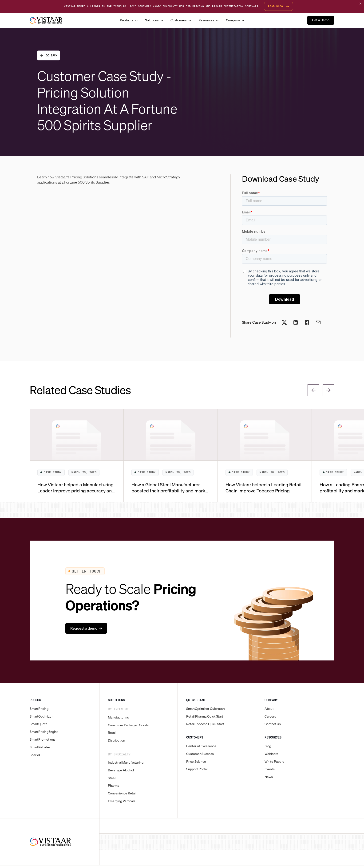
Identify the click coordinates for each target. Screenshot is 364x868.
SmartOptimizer (41, 717)
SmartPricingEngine (44, 732)
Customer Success (200, 754)
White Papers (274, 762)
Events (270, 769)
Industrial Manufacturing (126, 763)
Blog (268, 746)
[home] (46, 20)
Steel (112, 778)
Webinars (271, 754)
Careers (270, 717)
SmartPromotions (43, 740)
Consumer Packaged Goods (128, 725)
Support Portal (197, 769)
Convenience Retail (122, 793)
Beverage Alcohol (121, 770)
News (269, 777)
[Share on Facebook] (307, 324)
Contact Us (273, 724)
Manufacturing (119, 717)
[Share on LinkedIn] (296, 324)
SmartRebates (40, 747)
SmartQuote (39, 724)
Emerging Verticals (122, 801)
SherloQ (36, 755)
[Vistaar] (50, 842)
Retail (112, 733)
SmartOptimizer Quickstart (206, 709)
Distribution (117, 740)
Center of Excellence (201, 746)
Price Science (196, 762)
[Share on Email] (318, 324)
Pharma (114, 786)
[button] (129, 20)
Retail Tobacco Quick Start (205, 724)
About (269, 709)
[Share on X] (284, 324)
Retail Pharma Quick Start (205, 717)
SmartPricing (39, 709)
